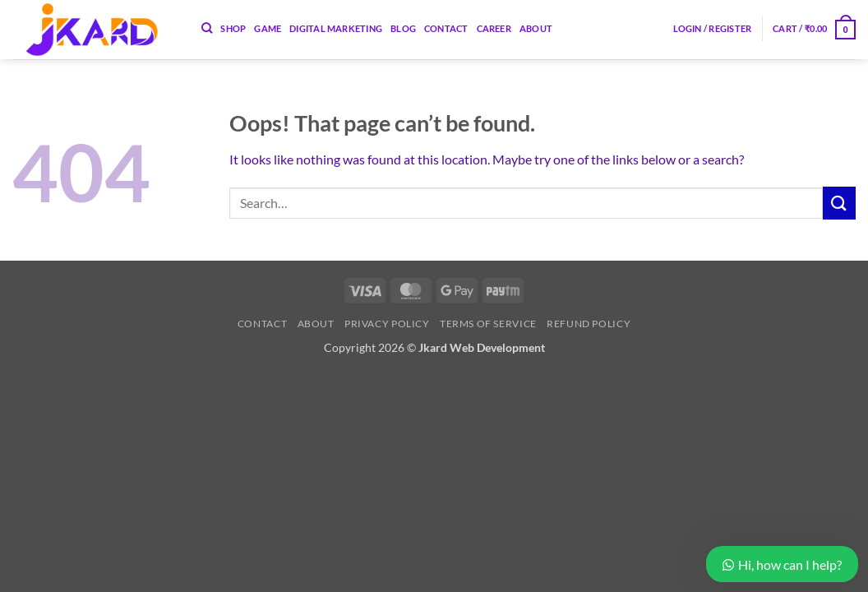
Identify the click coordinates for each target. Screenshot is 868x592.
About (536, 28)
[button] (713, 28)
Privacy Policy (387, 324)
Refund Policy (589, 324)
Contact (446, 28)
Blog (403, 28)
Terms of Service (488, 324)
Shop (233, 28)
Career (494, 28)
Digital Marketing (336, 28)
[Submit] (839, 203)
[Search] (207, 28)
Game (268, 28)
